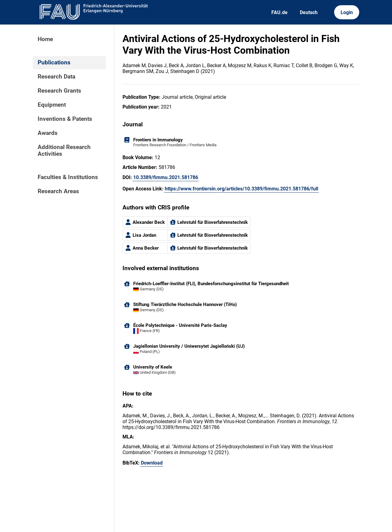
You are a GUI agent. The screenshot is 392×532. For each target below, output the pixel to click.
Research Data (57, 77)
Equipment (52, 105)
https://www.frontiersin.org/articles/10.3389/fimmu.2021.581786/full (241, 189)
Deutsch (309, 12)
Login (347, 12)
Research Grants (59, 91)
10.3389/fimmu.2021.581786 (166, 177)
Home (45, 39)
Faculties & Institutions (68, 177)
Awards (48, 133)
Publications (54, 63)
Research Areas (58, 191)
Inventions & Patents (65, 119)
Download (152, 463)
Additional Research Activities (64, 151)
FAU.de (279, 12)
